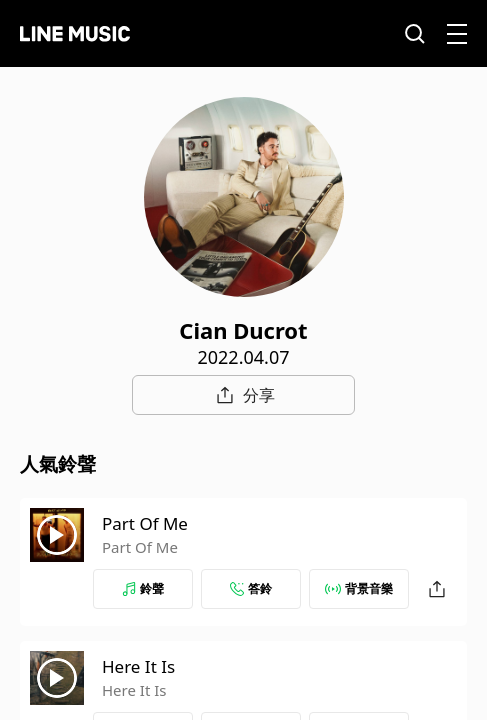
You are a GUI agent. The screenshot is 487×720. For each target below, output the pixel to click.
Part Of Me (145, 523)
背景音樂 (359, 588)
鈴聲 (143, 588)
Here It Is (138, 666)
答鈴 (251, 588)
